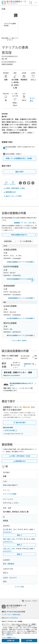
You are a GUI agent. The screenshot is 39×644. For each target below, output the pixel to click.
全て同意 (29, 640)
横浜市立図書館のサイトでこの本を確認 (21, 335)
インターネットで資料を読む (11, 615)
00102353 (7, 551)
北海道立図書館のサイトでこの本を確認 (21, 262)
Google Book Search (14, 433)
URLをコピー (13, 183)
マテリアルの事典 (10, 494)
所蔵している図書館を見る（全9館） (19, 158)
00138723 (8, 542)
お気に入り (6, 183)
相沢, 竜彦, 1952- (9, 539)
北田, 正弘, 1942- (9, 549)
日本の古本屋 (11, 430)
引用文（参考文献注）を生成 (14, 188)
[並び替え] (10, 241)
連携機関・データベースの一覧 (25, 223)
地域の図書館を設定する (24, 235)
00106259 (7, 532)
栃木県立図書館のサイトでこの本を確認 (21, 318)
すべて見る (32, 99)
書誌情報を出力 (10, 192)
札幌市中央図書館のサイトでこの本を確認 (21, 280)
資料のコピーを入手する (10, 618)
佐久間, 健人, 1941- (10, 529)
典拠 (20, 535)
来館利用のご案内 (30, 365)
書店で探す (20, 172)
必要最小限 (11, 640)
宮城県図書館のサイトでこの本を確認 (22, 298)
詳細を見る (10, 635)
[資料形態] (26, 241)
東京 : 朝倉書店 (9, 564)
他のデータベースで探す (13, 196)
